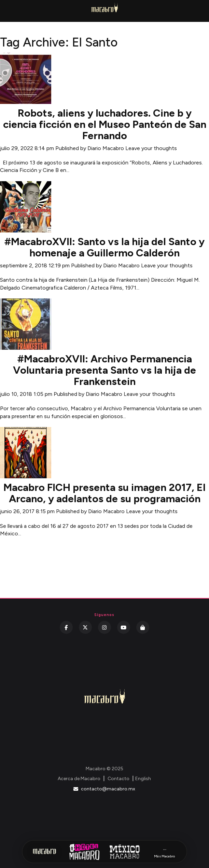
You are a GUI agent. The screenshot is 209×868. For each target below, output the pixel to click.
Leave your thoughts (151, 148)
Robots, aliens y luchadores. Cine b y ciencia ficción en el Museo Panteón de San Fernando (105, 124)
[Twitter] (85, 627)
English (143, 779)
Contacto (119, 779)
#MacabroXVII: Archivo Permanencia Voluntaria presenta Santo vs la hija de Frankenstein (104, 370)
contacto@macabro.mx (104, 789)
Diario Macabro (106, 148)
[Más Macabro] (165, 852)
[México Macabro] (125, 852)
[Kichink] (143, 627)
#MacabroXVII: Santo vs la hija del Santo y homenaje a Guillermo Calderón (104, 247)
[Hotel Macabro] (84, 852)
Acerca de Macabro (79, 779)
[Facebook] (66, 627)
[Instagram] (104, 627)
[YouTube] (124, 627)
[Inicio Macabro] (44, 852)
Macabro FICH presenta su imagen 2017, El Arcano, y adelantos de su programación (104, 493)
